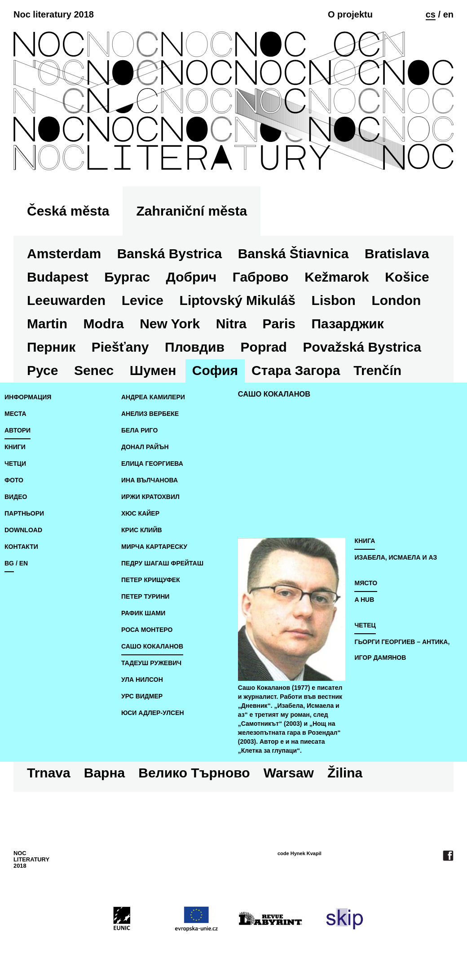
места (15, 414)
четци (15, 464)
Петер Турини (145, 596)
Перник (51, 347)
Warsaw (289, 773)
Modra (104, 324)
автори (18, 430)
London (396, 300)
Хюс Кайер (140, 513)
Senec (94, 370)
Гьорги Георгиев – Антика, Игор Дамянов (402, 650)
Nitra (231, 324)
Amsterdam (64, 254)
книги (15, 447)
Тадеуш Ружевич (151, 663)
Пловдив (195, 347)
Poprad (264, 347)
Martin (47, 324)
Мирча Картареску (154, 547)
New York (170, 324)
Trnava (49, 773)
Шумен (153, 370)
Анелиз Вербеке (150, 414)
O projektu (350, 14)
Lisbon (334, 300)
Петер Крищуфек (151, 580)
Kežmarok (337, 277)
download (23, 530)
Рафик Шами (143, 613)
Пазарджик (348, 324)
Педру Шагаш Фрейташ (162, 563)
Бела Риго (139, 430)
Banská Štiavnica (293, 254)
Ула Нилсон (142, 680)
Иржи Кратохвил (150, 497)
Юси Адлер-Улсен (153, 713)
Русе (42, 370)
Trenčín (377, 370)
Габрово (261, 277)
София (215, 370)
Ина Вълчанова (150, 480)
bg (9, 563)
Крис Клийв (142, 530)
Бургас (127, 277)
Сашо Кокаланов (152, 646)
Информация (28, 397)
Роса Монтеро (147, 630)
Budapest (58, 277)
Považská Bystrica (362, 347)
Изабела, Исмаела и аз (396, 557)
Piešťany (120, 347)
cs (431, 14)
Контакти (21, 547)
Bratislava (397, 254)
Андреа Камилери (153, 397)
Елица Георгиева (152, 464)
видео (16, 497)
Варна (104, 773)
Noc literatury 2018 (54, 14)
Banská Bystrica (170, 254)
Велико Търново (194, 773)
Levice (143, 300)
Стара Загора (296, 370)
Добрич (191, 277)
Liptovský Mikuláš (238, 300)
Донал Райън (145, 447)
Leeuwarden (66, 300)
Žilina (345, 773)
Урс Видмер (142, 696)
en (448, 14)
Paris (279, 324)
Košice (407, 277)
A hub (364, 600)
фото (14, 480)
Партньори (24, 513)
